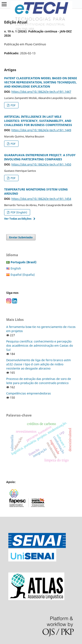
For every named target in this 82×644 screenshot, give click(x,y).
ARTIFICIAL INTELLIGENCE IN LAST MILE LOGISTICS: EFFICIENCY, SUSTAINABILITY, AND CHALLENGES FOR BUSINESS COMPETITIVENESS (38, 121)
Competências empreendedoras (29, 393)
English (16, 268)
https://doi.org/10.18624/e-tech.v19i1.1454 (41, 199)
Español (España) (23, 275)
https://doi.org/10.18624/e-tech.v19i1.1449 (41, 130)
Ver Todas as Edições (18, 219)
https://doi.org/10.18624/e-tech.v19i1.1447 (41, 92)
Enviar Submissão (21, 237)
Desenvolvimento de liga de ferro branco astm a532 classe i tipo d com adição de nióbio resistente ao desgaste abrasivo (39, 364)
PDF (13, 105)
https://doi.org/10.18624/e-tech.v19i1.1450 (41, 164)
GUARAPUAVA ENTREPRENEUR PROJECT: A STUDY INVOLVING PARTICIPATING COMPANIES (40, 157)
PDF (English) (19, 212)
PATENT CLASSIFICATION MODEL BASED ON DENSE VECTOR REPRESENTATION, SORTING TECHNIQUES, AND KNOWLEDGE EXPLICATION (41, 82)
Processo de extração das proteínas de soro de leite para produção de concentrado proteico (39, 381)
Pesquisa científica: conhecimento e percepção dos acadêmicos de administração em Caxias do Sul (40, 345)
